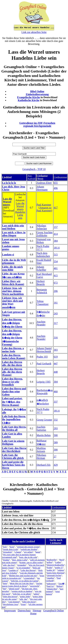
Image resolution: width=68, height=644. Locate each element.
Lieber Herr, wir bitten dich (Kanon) (13, 283)
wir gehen (28, 552)
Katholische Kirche (29, 100)
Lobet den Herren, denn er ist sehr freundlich (12, 382)
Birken (59, 586)
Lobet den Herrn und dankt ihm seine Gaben (14, 392)
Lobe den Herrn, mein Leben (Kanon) (14, 357)
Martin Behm (44, 435)
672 (56, 283)
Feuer (23, 604)
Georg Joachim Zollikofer (45, 234)
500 (56, 435)
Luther (58, 562)
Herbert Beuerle (41, 283)
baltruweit (51, 584)
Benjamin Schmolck (42, 291)
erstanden (22, 565)
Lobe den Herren (28, 570)
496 (56, 188)
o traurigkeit (29, 578)
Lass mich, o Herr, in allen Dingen (14, 234)
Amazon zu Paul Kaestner (44, 209)
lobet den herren (10, 596)
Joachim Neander (41, 323)
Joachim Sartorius (41, 428)
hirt (4, 589)
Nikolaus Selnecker (42, 227)
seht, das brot (9, 565)
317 (56, 323)
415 (56, 276)
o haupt (18, 552)
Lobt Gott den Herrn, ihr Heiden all (14, 428)
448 (56, 372)
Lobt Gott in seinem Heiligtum (13, 442)
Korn (12, 547)
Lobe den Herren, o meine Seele (13, 350)
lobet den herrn (29, 602)
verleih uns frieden (29, 549)
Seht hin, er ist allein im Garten (25, 581)
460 (56, 392)
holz (5, 547)
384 (56, 241)
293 (56, 428)
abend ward (14, 589)
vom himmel (14, 602)
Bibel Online (37, 91)
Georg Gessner (44, 420)
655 (56, 183)
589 (56, 442)
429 (56, 465)
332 (56, 420)
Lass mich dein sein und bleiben (13, 227)
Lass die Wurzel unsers (8, 202)
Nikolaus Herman (41, 457)
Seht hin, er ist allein (22, 594)
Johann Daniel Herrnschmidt (44, 350)
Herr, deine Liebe (20, 560)
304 (56, 382)
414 (56, 234)
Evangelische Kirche (29, 97)
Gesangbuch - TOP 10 (34, 169)
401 (56, 268)
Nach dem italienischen (43, 255)
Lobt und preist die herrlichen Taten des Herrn (14, 465)
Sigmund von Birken (44, 241)
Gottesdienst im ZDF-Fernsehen (37, 123)
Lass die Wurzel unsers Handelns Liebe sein (20, 211)
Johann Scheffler (41, 268)
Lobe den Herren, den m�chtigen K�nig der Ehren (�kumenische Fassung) (12, 338)
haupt (38, 552)
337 (56, 402)
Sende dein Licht (10, 549)
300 (56, 450)
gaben (36, 594)
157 (56, 227)
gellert (50, 562)
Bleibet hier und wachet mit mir (23, 576)
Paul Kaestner (44, 205)
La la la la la (9, 183)
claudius (50, 578)
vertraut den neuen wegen (28, 547)
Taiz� (61, 584)
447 (56, 364)
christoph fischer (54, 575)
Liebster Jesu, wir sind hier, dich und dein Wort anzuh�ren (13, 303)
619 (56, 357)
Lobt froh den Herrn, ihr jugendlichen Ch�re (14, 420)
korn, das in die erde (28, 557)
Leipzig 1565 (44, 382)
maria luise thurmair (56, 573)
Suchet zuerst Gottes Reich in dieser (22, 585)
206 (56, 291)
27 (55, 457)
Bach (62, 560)
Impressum (10, 611)
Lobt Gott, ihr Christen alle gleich (13, 457)
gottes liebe (25, 596)
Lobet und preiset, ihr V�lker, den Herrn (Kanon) (12, 402)
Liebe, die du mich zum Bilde (12, 268)
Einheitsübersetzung (37, 94)
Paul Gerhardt (44, 364)
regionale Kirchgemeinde (37, 126)
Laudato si (8, 255)
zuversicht (35, 586)
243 (56, 313)
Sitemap (37, 611)
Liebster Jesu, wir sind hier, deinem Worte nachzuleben (13, 291)
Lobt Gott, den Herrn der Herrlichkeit (14, 450)
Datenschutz (24, 611)
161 (56, 303)
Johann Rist (52, 589)
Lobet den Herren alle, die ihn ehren (12, 364)
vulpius (61, 570)
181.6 (57, 248)
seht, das (23, 599)
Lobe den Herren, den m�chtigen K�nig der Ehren (12, 323)
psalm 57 (59, 567)
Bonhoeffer (52, 560)
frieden (6, 560)
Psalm (49, 567)
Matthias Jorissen (41, 450)
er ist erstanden (23, 568)
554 (56, 261)
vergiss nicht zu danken (22, 591)
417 (56, 208)
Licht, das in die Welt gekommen (14, 261)
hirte (5, 583)
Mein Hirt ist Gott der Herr (22, 583)
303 (56, 350)
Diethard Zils (44, 465)
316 (56, 338)
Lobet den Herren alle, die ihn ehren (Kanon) (12, 372)
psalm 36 (51, 570)
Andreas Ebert (44, 183)
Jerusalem (7, 552)
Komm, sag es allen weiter (31, 562)
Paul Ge (50, 586)
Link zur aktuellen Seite (34, 32)
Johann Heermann (42, 188)
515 (56, 255)
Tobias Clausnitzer (43, 303)
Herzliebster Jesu (10, 604)
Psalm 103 (42, 357)
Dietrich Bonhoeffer (55, 565)
